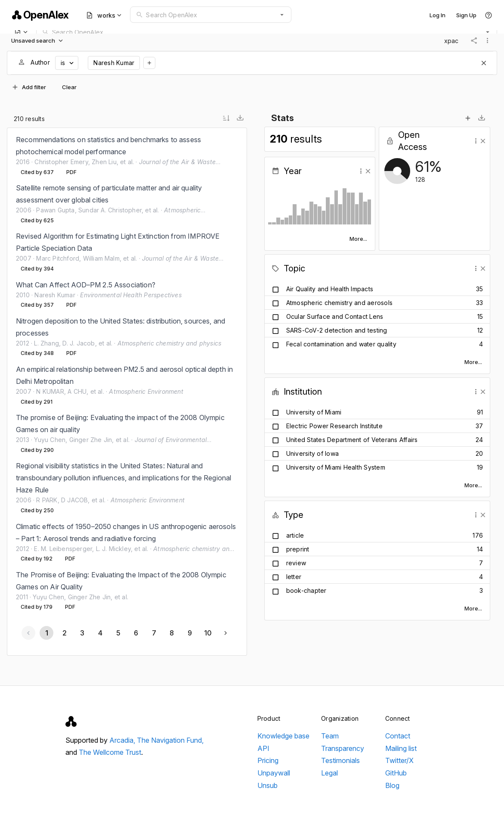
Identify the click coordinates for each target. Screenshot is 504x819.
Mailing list (401, 748)
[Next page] (226, 633)
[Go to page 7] (154, 633)
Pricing (268, 760)
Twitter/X (399, 760)
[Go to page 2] (64, 633)
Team (330, 736)
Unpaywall (274, 773)
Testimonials (340, 760)
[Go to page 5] (118, 633)
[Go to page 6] (136, 633)
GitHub (396, 773)
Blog (392, 785)
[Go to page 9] (189, 633)
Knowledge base (283, 736)
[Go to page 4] (100, 633)
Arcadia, (123, 740)
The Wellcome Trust (110, 752)
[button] (282, 15)
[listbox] (127, 373)
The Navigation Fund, (170, 740)
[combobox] (210, 15)
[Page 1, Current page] (46, 633)
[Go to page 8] (172, 633)
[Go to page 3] (82, 633)
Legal (329, 773)
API (263, 748)
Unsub (267, 785)
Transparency (343, 748)
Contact (398, 736)
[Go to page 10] (207, 633)
